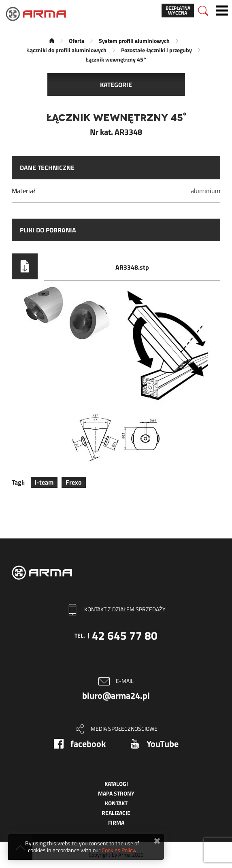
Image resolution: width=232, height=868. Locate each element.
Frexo (74, 482)
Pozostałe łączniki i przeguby (156, 50)
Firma (116, 822)
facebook (88, 744)
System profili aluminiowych (134, 41)
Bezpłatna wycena (178, 10)
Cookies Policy (118, 850)
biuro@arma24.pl (116, 696)
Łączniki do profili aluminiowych (67, 50)
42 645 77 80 (125, 635)
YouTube (163, 744)
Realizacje (116, 813)
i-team (44, 482)
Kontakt (116, 803)
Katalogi (116, 784)
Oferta (77, 41)
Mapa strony (116, 793)
